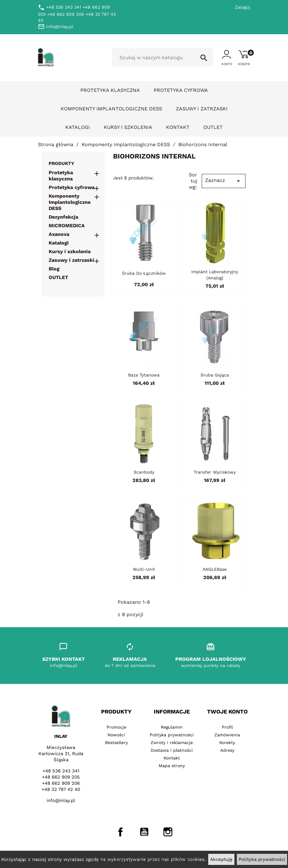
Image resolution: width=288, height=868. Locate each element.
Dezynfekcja (63, 217)
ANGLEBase (215, 569)
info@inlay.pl (61, 800)
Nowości (116, 735)
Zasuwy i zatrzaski (202, 109)
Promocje (116, 727)
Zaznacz (224, 181)
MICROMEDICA (67, 226)
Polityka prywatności (262, 859)
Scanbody (144, 472)
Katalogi (78, 127)
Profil (227, 727)
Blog (54, 269)
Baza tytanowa (144, 375)
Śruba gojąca (215, 375)
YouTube (144, 832)
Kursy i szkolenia (128, 127)
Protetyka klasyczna (110, 90)
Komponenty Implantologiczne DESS (111, 109)
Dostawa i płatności (172, 750)
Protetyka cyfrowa (181, 90)
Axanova (59, 234)
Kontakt (178, 127)
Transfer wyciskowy (215, 472)
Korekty (227, 743)
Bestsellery (116, 743)
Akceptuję (221, 859)
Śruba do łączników (144, 273)
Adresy (227, 750)
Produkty (61, 163)
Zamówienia (227, 735)
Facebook (120, 832)
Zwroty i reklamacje (172, 743)
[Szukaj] (163, 57)
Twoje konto (227, 712)
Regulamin (172, 727)
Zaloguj (243, 7)
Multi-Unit (144, 569)
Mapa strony (172, 766)
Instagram (168, 832)
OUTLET (213, 127)
